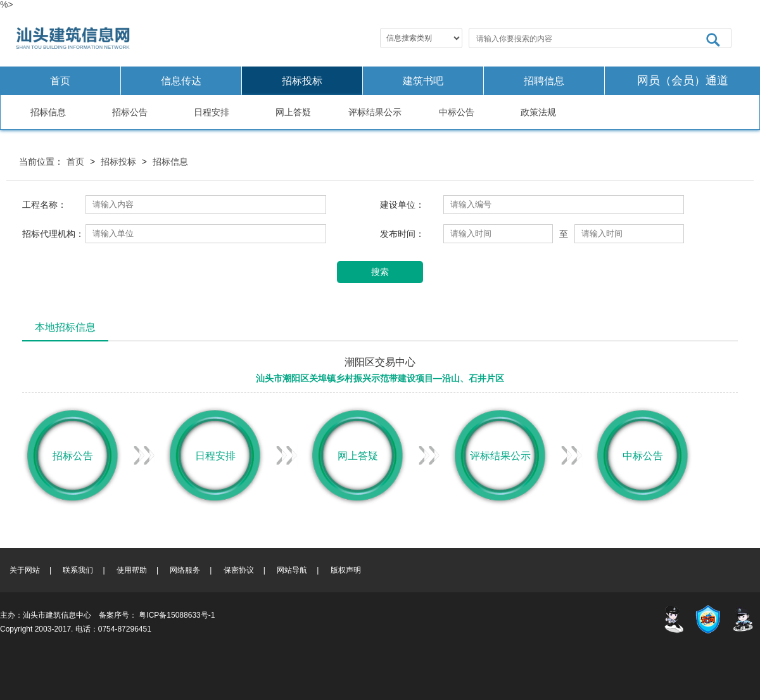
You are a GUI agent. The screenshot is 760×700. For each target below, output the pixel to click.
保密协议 (239, 570)
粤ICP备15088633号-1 (177, 615)
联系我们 (78, 570)
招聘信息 (544, 81)
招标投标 (302, 81)
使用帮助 (132, 570)
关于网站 (25, 570)
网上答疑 (293, 112)
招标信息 (48, 112)
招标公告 (130, 112)
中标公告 (457, 112)
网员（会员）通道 (683, 80)
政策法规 (538, 112)
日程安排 (212, 112)
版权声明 (346, 570)
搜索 (380, 272)
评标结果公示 (375, 112)
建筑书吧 (423, 81)
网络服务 (185, 570)
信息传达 (181, 81)
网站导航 (292, 570)
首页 (60, 81)
